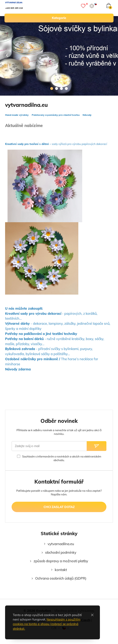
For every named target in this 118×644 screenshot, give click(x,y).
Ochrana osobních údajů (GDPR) (61, 578)
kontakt (61, 570)
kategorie (81, 18)
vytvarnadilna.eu (61, 544)
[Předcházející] (7, 55)
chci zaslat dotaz (59, 507)
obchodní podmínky (61, 552)
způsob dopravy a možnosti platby (61, 561)
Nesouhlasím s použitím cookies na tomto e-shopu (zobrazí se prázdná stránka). (47, 624)
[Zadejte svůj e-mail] (49, 446)
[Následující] (111, 55)
